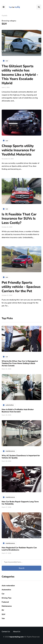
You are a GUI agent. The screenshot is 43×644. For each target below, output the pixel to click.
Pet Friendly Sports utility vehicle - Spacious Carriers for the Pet (21, 287)
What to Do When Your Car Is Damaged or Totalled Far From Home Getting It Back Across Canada (20, 363)
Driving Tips (7, 598)
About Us (17, 632)
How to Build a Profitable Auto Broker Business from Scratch (18, 411)
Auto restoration (8, 586)
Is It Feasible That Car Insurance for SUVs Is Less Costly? (19, 219)
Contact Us (6, 632)
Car (3, 594)
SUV (3, 614)
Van (3, 618)
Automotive (6, 590)
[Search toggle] (39, 7)
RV (3, 610)
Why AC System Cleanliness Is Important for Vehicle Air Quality (21, 457)
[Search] (21, 562)
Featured (5, 602)
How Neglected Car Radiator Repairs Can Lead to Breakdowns (19, 549)
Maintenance (7, 606)
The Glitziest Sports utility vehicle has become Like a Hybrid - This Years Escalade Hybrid (20, 75)
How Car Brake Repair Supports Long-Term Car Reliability (20, 503)
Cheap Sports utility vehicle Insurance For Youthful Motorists (18, 150)
